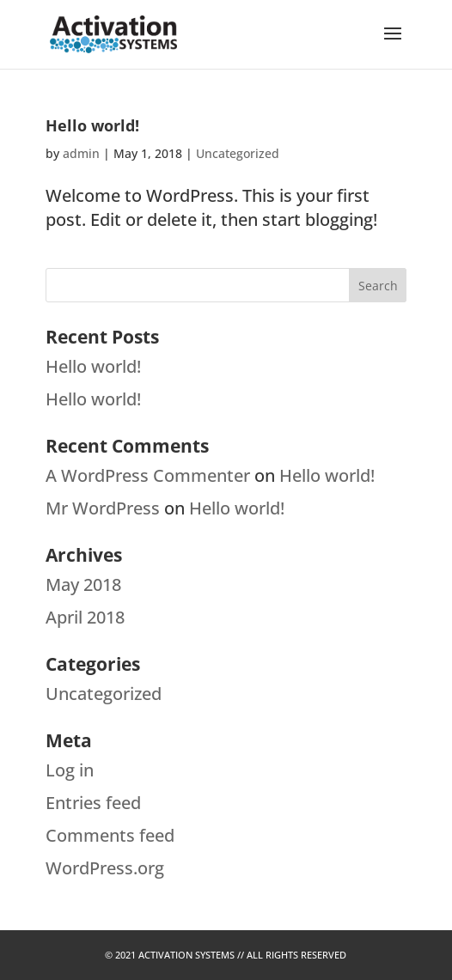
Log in (70, 770)
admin (81, 153)
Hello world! (92, 125)
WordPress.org (105, 868)
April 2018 (85, 617)
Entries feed (93, 803)
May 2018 (83, 584)
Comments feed (110, 835)
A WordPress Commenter (148, 475)
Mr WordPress (103, 508)
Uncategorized (238, 153)
